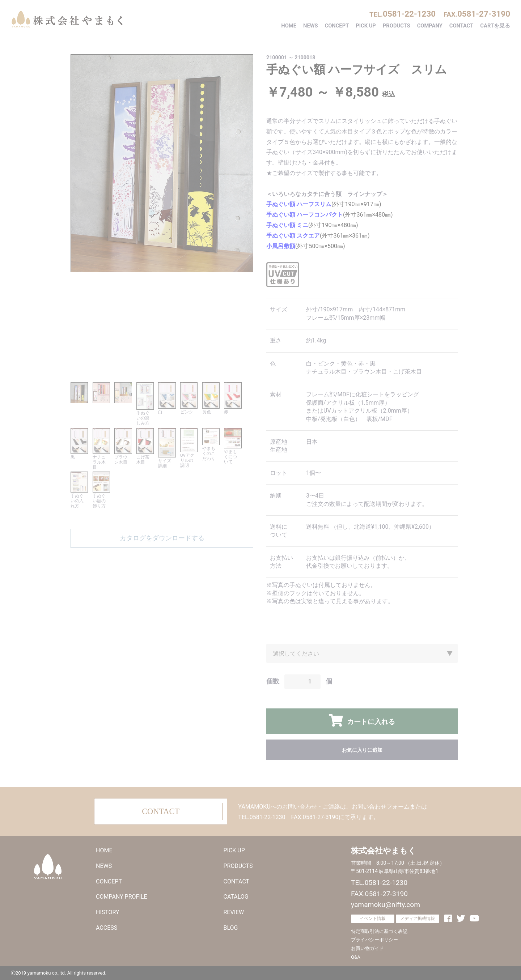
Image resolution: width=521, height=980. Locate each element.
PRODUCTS (397, 26)
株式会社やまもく (67, 19)
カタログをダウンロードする (162, 538)
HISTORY (108, 912)
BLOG (231, 928)
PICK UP (366, 26)
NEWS (311, 26)
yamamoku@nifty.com (386, 905)
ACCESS (107, 928)
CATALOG (236, 897)
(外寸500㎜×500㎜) (306, 246)
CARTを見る (495, 26)
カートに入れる (370, 722)
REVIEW (234, 912)
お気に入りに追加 (362, 750)
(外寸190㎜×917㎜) (324, 204)
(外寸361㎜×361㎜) (318, 236)
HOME (289, 26)
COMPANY (430, 26)
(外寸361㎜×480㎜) (330, 215)
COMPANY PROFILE (121, 897)
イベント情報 (373, 919)
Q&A (356, 957)
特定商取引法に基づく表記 (379, 931)
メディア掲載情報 (418, 919)
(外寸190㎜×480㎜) (312, 225)
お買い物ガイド (367, 948)
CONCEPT (337, 26)
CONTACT (461, 26)
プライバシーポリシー (374, 940)
